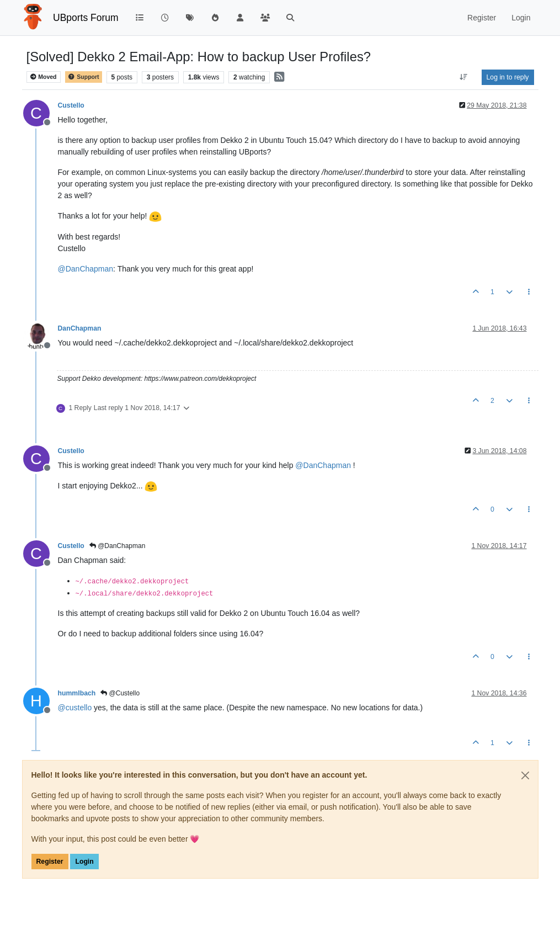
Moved (43, 77)
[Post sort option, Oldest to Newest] (463, 77)
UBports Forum (86, 18)
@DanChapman (118, 546)
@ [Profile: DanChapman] (86, 269)
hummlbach (77, 693)
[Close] (525, 775)
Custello (71, 105)
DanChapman (80, 328)
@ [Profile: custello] (75, 708)
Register (50, 862)
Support (83, 77)
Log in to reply (508, 77)
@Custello (120, 693)
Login (84, 862)
